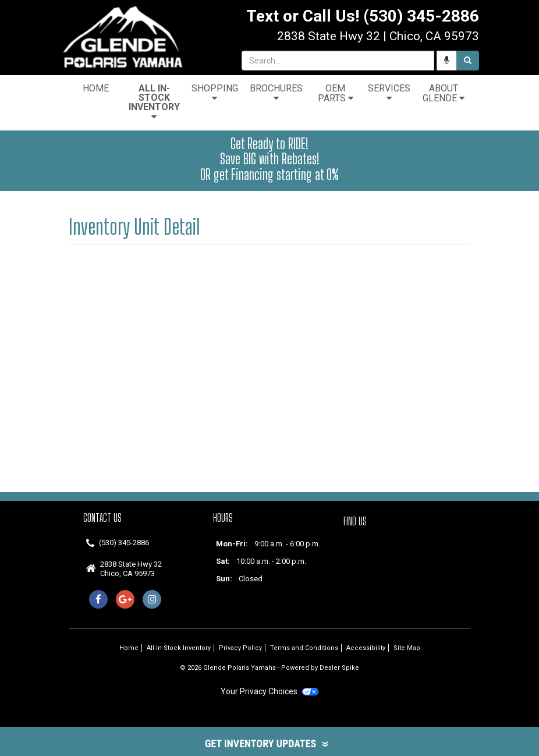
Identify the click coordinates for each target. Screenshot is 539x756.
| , (378, 36)
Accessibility (366, 648)
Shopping (215, 93)
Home (96, 88)
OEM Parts (336, 93)
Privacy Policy (240, 648)
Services (389, 93)
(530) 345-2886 (124, 543)
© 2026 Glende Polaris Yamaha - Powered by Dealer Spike (269, 668)
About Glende (444, 93)
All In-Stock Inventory (154, 102)
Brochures (276, 93)
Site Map (407, 648)
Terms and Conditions (304, 648)
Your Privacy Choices (269, 691)
